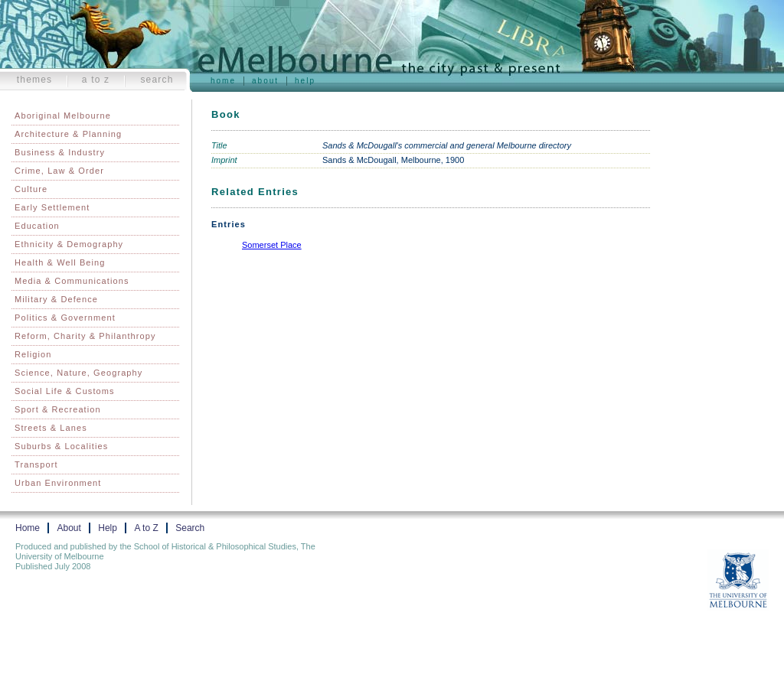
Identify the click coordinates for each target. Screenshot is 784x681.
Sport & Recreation (58, 409)
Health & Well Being (60, 262)
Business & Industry (60, 152)
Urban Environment (58, 483)
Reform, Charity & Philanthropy (85, 336)
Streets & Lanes (51, 428)
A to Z (96, 80)
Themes (35, 80)
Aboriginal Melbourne (63, 116)
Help (305, 81)
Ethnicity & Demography (69, 244)
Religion (33, 354)
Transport (36, 464)
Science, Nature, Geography (78, 373)
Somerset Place (272, 245)
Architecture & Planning (68, 134)
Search (157, 80)
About (265, 81)
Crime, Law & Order (59, 171)
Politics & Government (65, 318)
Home (223, 81)
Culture (31, 189)
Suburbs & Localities (61, 446)
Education (37, 226)
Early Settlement (52, 207)
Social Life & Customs (65, 391)
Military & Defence (56, 299)
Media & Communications (72, 281)
